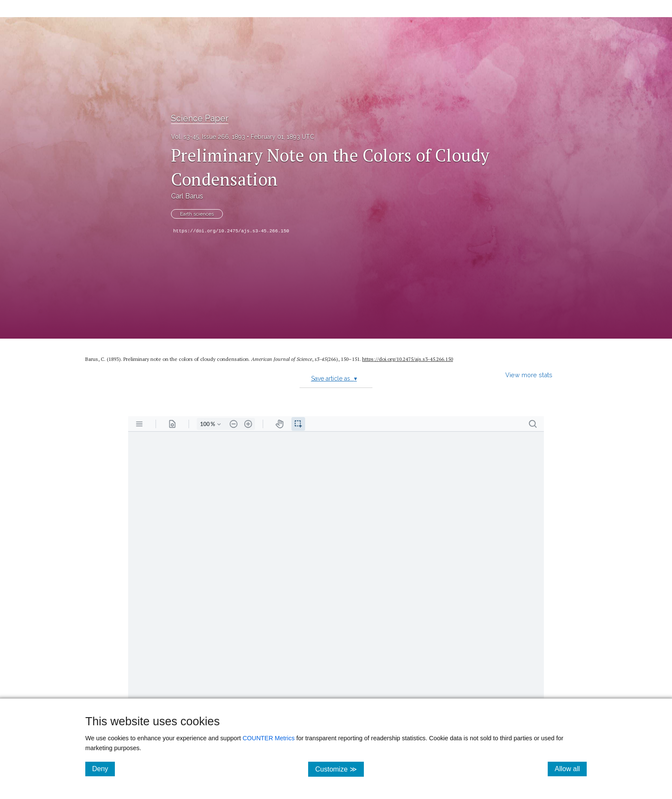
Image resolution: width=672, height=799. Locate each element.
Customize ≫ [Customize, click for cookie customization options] (339, 769)
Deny (103, 769)
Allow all (571, 769)
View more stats (529, 375)
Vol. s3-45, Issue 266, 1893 (208, 137)
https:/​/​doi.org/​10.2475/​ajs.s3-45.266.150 (408, 359)
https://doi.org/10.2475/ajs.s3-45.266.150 (231, 231)
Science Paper (200, 118)
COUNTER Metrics (269, 738)
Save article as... (334, 378)
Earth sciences (197, 214)
